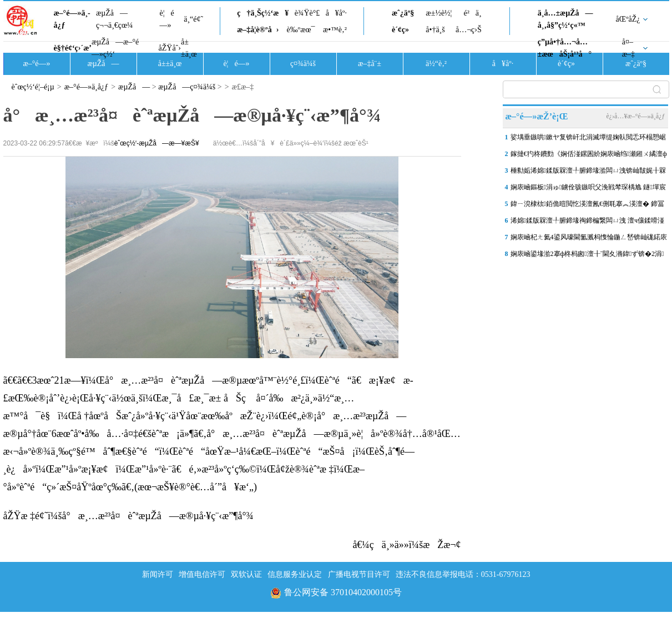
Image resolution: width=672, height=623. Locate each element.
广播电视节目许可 (359, 574)
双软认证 (246, 574)
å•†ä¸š (435, 30)
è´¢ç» (403, 30)
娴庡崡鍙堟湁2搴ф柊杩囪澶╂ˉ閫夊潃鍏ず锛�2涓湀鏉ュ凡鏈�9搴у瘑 (587, 256)
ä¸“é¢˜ (193, 19)
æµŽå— (103, 64)
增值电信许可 (202, 574)
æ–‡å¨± (370, 64)
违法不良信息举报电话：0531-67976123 (463, 574)
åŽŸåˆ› (170, 48)
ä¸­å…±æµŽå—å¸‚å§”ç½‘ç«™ (565, 19)
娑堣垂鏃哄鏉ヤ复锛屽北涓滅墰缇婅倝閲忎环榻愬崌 (588, 137)
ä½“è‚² (436, 64)
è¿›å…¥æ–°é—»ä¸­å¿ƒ (635, 116)
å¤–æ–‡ (628, 48)
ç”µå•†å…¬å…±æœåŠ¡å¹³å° (565, 48)
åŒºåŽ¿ (628, 19)
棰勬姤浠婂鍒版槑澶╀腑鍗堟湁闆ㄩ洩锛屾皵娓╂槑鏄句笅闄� (588, 173)
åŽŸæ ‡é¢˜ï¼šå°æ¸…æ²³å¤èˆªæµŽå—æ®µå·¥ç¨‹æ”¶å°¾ (129, 516)
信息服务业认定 (295, 574)
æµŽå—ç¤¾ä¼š (187, 87)
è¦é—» (167, 19)
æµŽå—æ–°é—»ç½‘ (115, 48)
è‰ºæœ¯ (301, 30)
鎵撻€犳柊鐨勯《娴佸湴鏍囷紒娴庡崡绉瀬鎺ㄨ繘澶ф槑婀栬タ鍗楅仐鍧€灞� (589, 156)
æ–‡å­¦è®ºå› (258, 30)
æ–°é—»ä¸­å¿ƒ (72, 19)
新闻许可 (158, 574)
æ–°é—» (36, 64)
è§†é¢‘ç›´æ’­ (73, 48)
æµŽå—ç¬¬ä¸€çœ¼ (115, 19)
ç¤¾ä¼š (303, 64)
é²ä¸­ (472, 13)
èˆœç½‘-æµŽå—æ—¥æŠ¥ (157, 143)
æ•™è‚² (335, 30)
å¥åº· (336, 13)
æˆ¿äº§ (403, 13)
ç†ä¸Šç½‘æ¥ (263, 13)
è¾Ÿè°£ (307, 13)
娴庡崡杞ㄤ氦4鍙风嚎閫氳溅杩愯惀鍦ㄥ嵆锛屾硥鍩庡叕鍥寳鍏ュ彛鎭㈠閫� (589, 239)
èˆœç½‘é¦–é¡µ (33, 87)
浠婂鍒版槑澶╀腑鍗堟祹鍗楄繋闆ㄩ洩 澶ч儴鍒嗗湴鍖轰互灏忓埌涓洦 (587, 223)
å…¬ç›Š (469, 30)
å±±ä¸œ (189, 48)
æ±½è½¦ (439, 13)
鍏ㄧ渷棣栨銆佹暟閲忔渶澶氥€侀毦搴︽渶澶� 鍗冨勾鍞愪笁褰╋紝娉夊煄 (587, 206)
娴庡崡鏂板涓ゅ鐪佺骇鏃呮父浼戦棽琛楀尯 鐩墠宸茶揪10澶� (588, 189)
